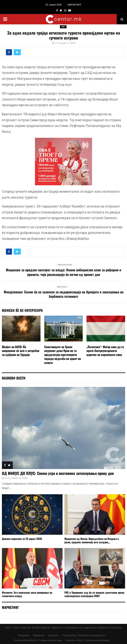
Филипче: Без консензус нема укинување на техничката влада (27, 594)
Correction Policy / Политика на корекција (88, 640)
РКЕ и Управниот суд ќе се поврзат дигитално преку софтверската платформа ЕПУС (94, 594)
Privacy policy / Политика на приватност (84, 635)
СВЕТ (63, 27)
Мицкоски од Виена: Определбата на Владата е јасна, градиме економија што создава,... (92, 540)
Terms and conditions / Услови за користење (38, 640)
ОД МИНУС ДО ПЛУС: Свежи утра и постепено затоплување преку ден (58, 473)
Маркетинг (39, 635)
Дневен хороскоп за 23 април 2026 (22, 539)
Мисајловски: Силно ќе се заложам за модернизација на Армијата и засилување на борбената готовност (64, 294)
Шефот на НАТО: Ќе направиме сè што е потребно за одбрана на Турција (21, 351)
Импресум (24, 635)
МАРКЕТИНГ (75, 5)
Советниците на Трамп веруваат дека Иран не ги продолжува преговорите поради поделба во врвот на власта (63, 355)
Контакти (53, 635)
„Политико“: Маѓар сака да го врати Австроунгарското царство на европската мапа (105, 351)
